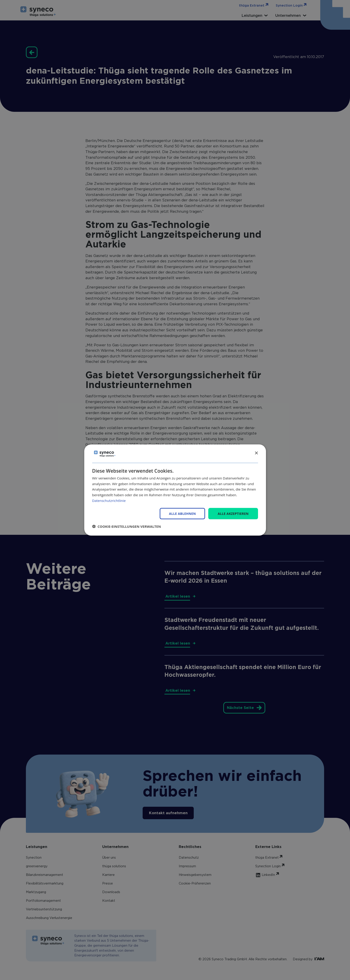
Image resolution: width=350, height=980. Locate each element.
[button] (127, 526)
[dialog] (175, 490)
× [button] (256, 453)
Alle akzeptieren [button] (233, 513)
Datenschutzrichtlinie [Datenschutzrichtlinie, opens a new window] (109, 500)
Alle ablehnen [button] (182, 514)
